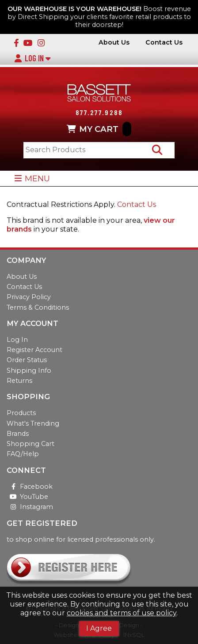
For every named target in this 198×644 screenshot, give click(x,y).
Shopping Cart (30, 444)
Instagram (30, 507)
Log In (32, 58)
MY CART (99, 129)
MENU (32, 178)
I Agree (99, 628)
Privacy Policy (29, 297)
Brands (18, 434)
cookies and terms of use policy (122, 613)
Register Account (34, 350)
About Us (114, 43)
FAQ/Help (23, 454)
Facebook (30, 487)
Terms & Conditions (38, 307)
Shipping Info (29, 371)
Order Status (27, 360)
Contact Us (164, 43)
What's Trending (33, 423)
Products (21, 413)
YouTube (27, 497)
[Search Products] (157, 150)
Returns (19, 381)
